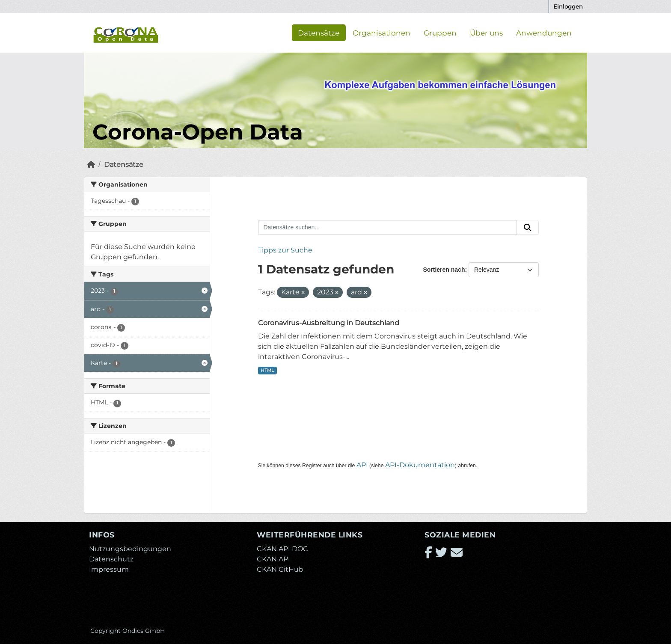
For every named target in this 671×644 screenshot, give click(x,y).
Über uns (486, 33)
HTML (267, 370)
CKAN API (273, 559)
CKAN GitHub (280, 569)
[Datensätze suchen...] (388, 228)
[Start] (91, 165)
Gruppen (440, 33)
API (362, 465)
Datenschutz (111, 559)
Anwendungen (544, 33)
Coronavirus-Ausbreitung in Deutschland (329, 323)
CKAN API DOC (282, 549)
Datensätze (319, 33)
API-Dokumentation (420, 465)
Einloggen (568, 6)
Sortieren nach (444, 270)
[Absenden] (528, 228)
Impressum (109, 569)
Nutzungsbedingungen (130, 549)
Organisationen (382, 33)
